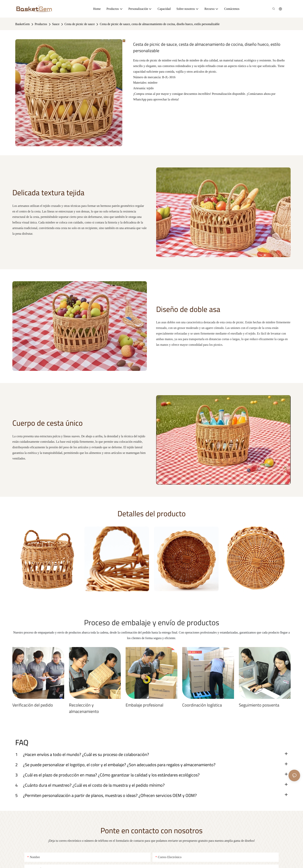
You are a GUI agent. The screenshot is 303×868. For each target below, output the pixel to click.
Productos (41, 24)
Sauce (56, 24)
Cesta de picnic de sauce (80, 24)
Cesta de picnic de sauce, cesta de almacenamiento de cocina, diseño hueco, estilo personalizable (160, 24)
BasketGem (23, 24)
